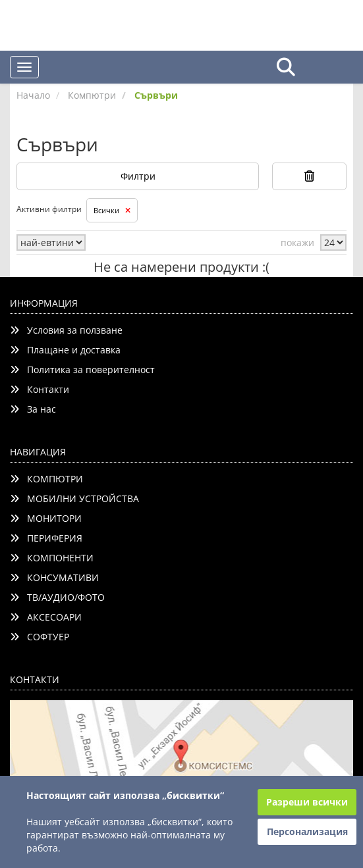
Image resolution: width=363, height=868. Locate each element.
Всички (112, 210)
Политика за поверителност (82, 370)
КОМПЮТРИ (46, 479)
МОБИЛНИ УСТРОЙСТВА (74, 498)
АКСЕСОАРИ (46, 617)
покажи (297, 243)
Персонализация (307, 831)
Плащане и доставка (65, 350)
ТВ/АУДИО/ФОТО (57, 597)
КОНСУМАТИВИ (54, 577)
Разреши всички (307, 802)
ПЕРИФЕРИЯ (46, 538)
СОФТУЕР (40, 637)
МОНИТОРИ (46, 518)
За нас (33, 409)
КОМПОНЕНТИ (52, 558)
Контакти (40, 389)
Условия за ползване (66, 330)
